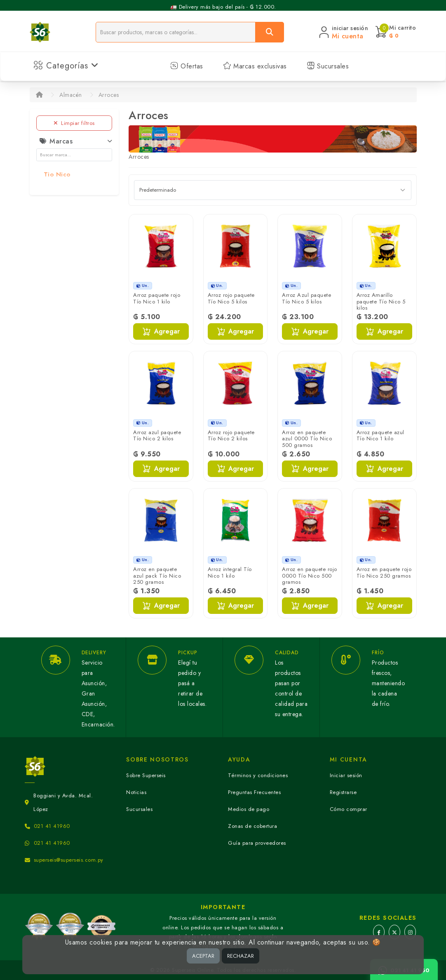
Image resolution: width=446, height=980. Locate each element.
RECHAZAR (241, 956)
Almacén (71, 95)
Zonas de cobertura (252, 826)
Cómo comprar (349, 809)
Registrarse (343, 792)
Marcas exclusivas (255, 66)
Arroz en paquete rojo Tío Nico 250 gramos (384, 572)
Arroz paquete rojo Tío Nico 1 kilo (157, 298)
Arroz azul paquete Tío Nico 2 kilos (157, 436)
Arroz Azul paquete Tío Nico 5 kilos (306, 298)
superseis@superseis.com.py (69, 860)
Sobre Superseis (146, 775)
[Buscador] (176, 32)
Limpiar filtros (74, 123)
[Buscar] (270, 32)
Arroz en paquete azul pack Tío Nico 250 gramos (157, 576)
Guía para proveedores (257, 843)
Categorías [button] (66, 66)
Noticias (136, 792)
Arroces (109, 95)
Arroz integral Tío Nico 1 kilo (230, 572)
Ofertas (187, 66)
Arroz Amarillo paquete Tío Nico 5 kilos (381, 301)
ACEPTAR (203, 956)
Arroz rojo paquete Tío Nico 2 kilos (231, 436)
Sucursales (328, 66)
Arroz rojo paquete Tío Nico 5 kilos (231, 298)
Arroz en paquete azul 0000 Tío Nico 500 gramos (307, 439)
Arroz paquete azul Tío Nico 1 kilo (380, 436)
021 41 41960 (52, 826)
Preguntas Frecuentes (254, 792)
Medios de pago (249, 809)
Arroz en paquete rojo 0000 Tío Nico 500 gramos (310, 576)
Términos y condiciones (258, 775)
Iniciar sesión (346, 775)
